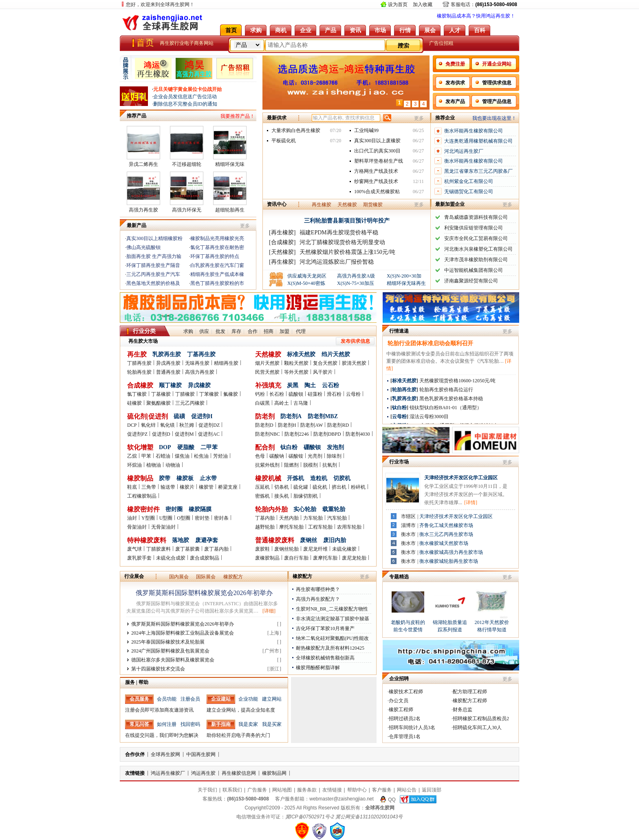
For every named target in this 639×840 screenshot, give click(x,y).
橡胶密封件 (143, 509)
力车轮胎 (313, 518)
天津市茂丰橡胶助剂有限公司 (476, 260)
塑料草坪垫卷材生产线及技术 (379, 162)
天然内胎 (289, 518)
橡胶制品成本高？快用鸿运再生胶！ (476, 16)
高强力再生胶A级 (356, 276)
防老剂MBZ (323, 416)
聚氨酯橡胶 (159, 403)
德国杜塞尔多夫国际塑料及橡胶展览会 (173, 660)
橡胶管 (206, 487)
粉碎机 (358, 487)
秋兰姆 (187, 425)
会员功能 (167, 699)
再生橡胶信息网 (239, 773)
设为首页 (398, 4)
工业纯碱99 (366, 130)
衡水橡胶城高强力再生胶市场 (451, 552)
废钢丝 (308, 540)
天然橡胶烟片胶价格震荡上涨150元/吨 (347, 252)
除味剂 (334, 456)
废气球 (134, 549)
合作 (253, 331)
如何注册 (167, 724)
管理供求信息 (497, 83)
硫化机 (320, 487)
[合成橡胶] (282, 242)
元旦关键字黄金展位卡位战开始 (187, 89)
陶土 (310, 385)
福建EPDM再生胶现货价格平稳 (339, 233)
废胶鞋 (262, 549)
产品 (331, 30)
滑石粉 (334, 394)
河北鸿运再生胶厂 (464, 151)
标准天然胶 (301, 354)
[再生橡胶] (282, 233)
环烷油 (134, 465)
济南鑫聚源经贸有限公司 (471, 281)
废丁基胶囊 (187, 549)
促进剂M (184, 434)
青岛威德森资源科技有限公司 (476, 217)
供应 (204, 331)
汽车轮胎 (337, 518)
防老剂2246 (297, 434)
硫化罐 (301, 487)
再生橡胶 (322, 205)
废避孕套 (207, 540)
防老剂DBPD (327, 434)
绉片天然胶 (336, 354)
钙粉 (260, 394)
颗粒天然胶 (296, 363)
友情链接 (135, 773)
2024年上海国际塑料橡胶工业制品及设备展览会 (183, 633)
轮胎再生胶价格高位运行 (446, 390)
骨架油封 (137, 527)
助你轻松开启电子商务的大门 (238, 735)
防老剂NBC (268, 434)
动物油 (173, 465)
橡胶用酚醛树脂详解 (318, 668)
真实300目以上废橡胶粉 (377, 142)
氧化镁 (167, 425)
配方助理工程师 (470, 692)
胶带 (165, 478)
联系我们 (232, 790)
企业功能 (248, 699)
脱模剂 (311, 465)
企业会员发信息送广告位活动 (185, 97)
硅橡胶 (134, 403)
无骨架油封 (163, 527)
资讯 (355, 30)
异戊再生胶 (168, 363)
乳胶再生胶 (167, 354)
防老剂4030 (358, 434)
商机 (281, 30)
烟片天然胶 (267, 363)
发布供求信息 (355, 341)
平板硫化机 (284, 141)
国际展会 (206, 577)
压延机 (262, 487)
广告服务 (257, 790)
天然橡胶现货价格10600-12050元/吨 (457, 381)
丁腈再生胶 (139, 363)
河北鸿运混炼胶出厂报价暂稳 (337, 262)
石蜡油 (163, 456)
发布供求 (455, 83)
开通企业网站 (497, 64)
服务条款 (307, 790)
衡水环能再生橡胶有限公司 (474, 131)
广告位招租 (441, 43)
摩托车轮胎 (291, 527)
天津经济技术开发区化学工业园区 (461, 478)
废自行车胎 (296, 558)
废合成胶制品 (205, 558)
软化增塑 (140, 447)
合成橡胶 (140, 385)
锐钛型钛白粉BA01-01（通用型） (446, 408)
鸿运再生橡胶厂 (168, 773)
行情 (405, 30)
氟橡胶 (231, 394)
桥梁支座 (228, 487)
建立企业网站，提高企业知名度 (241, 710)
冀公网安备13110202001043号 (369, 817)
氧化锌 (148, 425)
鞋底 (132, 487)
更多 (245, 226)
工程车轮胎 (320, 527)
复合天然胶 (325, 363)
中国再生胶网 (201, 754)
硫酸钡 (296, 394)
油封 (132, 518)
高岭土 (282, 403)
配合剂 (265, 447)
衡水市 (408, 534)
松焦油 (201, 456)
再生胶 (137, 354)
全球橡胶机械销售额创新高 (325, 658)
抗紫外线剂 (267, 465)
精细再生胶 (226, 363)
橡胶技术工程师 (406, 692)
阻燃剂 (291, 465)
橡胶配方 (233, 577)
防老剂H (287, 425)
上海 (274, 633)
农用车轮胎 (349, 527)
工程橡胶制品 (142, 496)
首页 (231, 30)
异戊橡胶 (199, 385)
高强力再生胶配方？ (318, 599)
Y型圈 (148, 518)
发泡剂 (335, 447)
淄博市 (408, 525)
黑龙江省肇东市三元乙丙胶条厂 (478, 171)
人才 (455, 30)
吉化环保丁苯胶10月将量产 (325, 628)
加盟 (284, 331)
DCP (132, 425)
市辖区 (408, 516)
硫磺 (179, 416)
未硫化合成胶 (171, 558)
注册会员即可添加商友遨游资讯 (159, 710)
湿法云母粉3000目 (429, 417)
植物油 (154, 465)
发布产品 (455, 101)
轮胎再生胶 (139, 372)
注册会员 (190, 699)
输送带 (168, 487)
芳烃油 (220, 456)
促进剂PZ (137, 434)
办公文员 (399, 701)
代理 (301, 331)
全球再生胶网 (163, 22)
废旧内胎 (335, 540)
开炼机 (295, 478)
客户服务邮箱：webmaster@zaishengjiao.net (324, 799)
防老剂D (264, 425)
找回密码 (190, 724)
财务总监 (463, 710)
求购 (256, 30)
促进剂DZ (209, 425)
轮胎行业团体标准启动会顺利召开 (430, 343)
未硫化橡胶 (344, 549)
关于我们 (207, 790)
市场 (380, 30)
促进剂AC (209, 434)
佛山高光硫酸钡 (143, 247)
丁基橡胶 (161, 394)
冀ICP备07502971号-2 (310, 817)
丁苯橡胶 (209, 394)
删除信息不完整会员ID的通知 (185, 104)
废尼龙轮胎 (354, 558)
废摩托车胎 (325, 558)
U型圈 (166, 518)
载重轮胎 (334, 509)
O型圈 (184, 518)
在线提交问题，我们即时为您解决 (162, 735)
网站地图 (282, 790)
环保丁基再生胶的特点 (215, 256)
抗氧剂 (330, 465)
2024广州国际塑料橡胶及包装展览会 (170, 651)
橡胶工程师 (401, 710)
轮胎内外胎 (271, 509)
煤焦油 (182, 456)
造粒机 (319, 478)
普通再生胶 (168, 372)
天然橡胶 (347, 205)
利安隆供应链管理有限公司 (474, 228)
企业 (306, 30)
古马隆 (301, 403)
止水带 (208, 478)
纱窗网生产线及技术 (376, 181)
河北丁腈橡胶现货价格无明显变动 (342, 242)
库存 (236, 331)
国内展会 (179, 577)
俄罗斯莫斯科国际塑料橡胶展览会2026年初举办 (204, 593)
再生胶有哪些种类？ (318, 589)
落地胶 (181, 540)
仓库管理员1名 (405, 736)
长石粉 (277, 394)
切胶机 (342, 478)
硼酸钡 (312, 447)
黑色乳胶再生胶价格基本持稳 (451, 399)
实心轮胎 (305, 509)
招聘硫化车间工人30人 (477, 728)
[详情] (471, 503)
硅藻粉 (315, 394)
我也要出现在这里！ (494, 118)
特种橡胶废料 (147, 540)
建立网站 (272, 699)
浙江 (274, 669)
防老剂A (291, 416)
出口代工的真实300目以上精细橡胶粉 (377, 152)
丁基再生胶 (201, 354)
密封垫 (202, 518)
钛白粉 (289, 447)
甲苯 (146, 456)
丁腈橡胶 (185, 394)
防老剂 (265, 416)
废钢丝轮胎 (286, 549)
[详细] (269, 611)
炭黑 (293, 385)
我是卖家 (248, 724)
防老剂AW (312, 425)
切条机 (282, 487)
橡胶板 (185, 478)
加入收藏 (423, 4)
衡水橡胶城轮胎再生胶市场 (449, 561)
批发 (220, 331)
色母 (260, 456)
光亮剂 (315, 456)
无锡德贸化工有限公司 (469, 192)
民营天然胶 (267, 372)
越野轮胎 (265, 527)
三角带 (149, 487)
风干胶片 (323, 372)
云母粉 (353, 394)
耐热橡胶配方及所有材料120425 (330, 648)
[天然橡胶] (282, 252)
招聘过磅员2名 (405, 719)
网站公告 (407, 790)
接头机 (282, 496)
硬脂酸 (186, 447)
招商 (269, 331)
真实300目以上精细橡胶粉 (154, 238)
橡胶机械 (268, 478)
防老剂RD (338, 425)
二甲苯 (209, 447)
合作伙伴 (135, 754)
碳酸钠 (277, 456)
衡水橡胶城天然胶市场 (444, 543)
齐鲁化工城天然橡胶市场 (446, 525)
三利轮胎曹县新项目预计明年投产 (347, 221)
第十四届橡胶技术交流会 (158, 669)
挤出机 (339, 487)
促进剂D (161, 434)
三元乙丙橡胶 (190, 403)
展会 (430, 30)
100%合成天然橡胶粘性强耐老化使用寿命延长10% (379, 193)
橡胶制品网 (274, 773)
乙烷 (132, 456)
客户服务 (382, 790)
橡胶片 (187, 487)
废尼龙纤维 (315, 549)
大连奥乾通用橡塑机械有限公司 (478, 141)
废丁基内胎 (216, 549)
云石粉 (331, 385)
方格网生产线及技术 (376, 171)
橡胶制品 (140, 478)
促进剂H (202, 416)
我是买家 (272, 724)
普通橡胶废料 (275, 540)
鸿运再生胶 (203, 773)
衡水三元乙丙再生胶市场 (446, 534)
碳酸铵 (296, 456)
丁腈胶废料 (159, 549)
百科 (480, 30)
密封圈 (174, 509)
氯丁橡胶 (137, 394)
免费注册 (455, 64)
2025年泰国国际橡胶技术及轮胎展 (168, 642)
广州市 (272, 651)
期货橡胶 (373, 205)
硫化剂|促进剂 (148, 416)
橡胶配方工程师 (470, 701)
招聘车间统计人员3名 (412, 728)
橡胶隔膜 (200, 509)
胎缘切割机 (306, 496)
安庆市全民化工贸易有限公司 (476, 238)
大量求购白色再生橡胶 (296, 130)
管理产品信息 (497, 101)
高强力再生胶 (200, 372)
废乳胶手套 (139, 558)
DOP (165, 447)
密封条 (221, 518)
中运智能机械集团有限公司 (474, 270)
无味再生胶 (197, 363)
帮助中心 (357, 790)
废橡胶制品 (267, 558)
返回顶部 (432, 790)
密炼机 (262, 496)
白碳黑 (262, 403)
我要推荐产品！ (238, 116)
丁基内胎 (265, 518)
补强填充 (268, 385)
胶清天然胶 (354, 363)
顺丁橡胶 (170, 385)
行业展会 (134, 576)
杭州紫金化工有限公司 (469, 181)
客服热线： (236, 799)
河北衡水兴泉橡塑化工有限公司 (478, 249)
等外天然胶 (296, 372)
